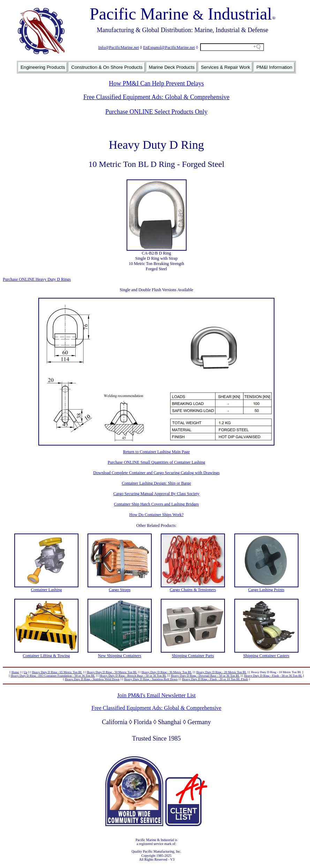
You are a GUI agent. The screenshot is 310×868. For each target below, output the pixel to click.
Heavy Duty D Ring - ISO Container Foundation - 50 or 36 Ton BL (53, 676)
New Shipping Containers (120, 656)
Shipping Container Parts (193, 656)
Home (15, 672)
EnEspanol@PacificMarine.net (169, 47)
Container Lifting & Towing (46, 656)
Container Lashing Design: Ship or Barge (156, 483)
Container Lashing (47, 590)
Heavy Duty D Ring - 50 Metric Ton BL (112, 672)
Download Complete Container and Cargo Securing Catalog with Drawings (156, 473)
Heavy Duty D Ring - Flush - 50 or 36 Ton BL (273, 676)
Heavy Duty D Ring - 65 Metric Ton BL (57, 672)
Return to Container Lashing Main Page (157, 452)
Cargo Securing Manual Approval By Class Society (156, 494)
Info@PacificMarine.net (119, 47)
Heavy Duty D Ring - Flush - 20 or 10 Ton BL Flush (215, 679)
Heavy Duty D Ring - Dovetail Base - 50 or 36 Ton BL (205, 676)
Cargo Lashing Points (266, 590)
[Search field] (232, 47)
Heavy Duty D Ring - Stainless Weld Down (92, 679)
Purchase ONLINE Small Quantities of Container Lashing (156, 462)
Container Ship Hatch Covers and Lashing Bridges (156, 504)
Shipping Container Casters (266, 656)
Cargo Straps (120, 590)
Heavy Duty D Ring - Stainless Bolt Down (151, 679)
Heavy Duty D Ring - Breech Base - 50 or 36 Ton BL (133, 676)
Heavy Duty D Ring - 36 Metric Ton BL (167, 672)
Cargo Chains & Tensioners (193, 590)
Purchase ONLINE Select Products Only (156, 112)
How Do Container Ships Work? (156, 515)
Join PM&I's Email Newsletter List (156, 695)
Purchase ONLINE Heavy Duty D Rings (37, 279)
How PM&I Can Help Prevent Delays (156, 83)
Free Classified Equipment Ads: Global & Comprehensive (156, 97)
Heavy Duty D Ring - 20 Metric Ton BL (221, 672)
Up (26, 672)
